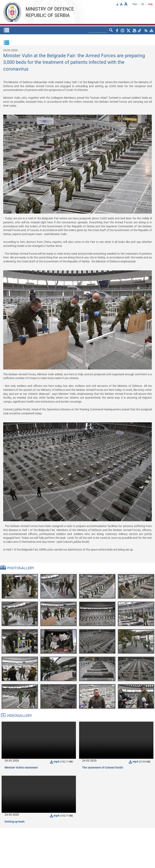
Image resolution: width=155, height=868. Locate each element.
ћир (135, 4)
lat (143, 4)
